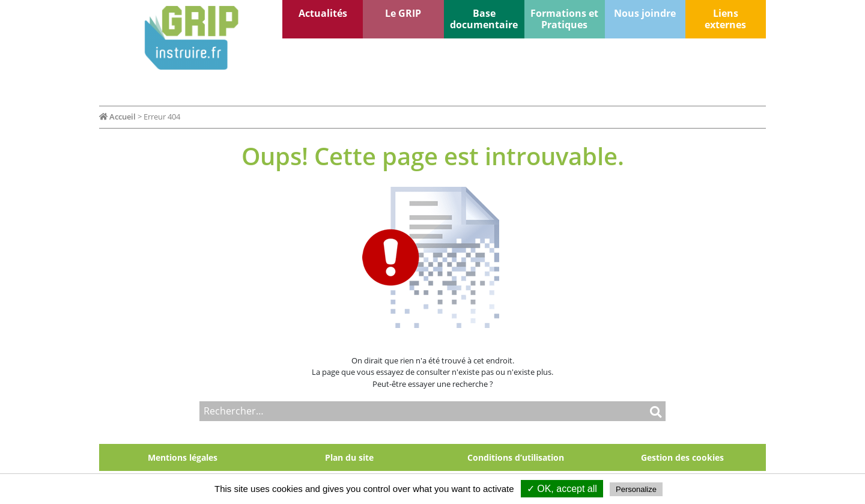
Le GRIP (403, 13)
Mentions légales (183, 457)
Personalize (636, 489)
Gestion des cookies (682, 457)
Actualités (323, 13)
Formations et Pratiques (564, 19)
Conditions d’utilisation (516, 457)
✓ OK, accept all (562, 489)
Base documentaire (484, 19)
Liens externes (725, 19)
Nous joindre (645, 13)
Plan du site (349, 457)
